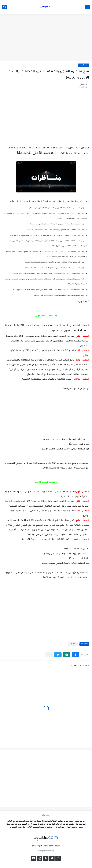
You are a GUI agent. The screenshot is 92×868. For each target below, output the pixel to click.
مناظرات (84, 65)
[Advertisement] (46, 37)
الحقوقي (46, 7)
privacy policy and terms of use (46, 846)
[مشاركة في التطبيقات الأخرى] (49, 655)
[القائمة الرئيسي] (88, 7)
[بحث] (5, 7)
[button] (75, 655)
